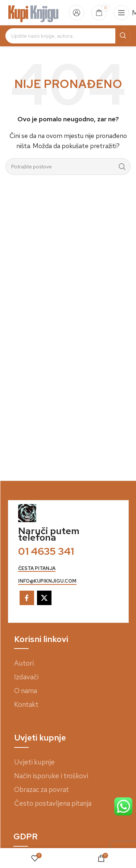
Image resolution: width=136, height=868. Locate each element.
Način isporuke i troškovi (51, 776)
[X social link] (44, 598)
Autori (24, 663)
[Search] (68, 36)
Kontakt (26, 705)
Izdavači (26, 677)
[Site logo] (34, 12)
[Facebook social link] (27, 598)
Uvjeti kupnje (34, 762)
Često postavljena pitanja (53, 803)
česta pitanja (37, 569)
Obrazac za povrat (42, 790)
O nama (26, 691)
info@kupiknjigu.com (47, 581)
